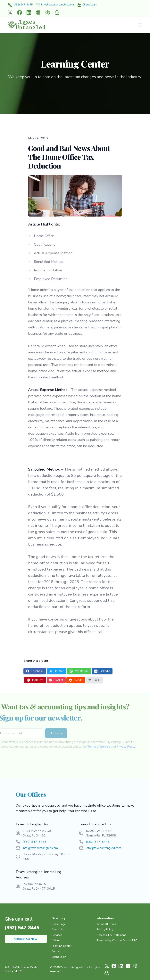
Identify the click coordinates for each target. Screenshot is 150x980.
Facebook (35, 671)
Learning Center (62, 946)
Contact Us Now (26, 939)
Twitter (56, 671)
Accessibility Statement (111, 935)
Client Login (59, 957)
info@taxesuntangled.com (40, 848)
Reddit (76, 680)
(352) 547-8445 (34, 842)
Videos (56, 940)
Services (57, 935)
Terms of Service (90, 747)
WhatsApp (79, 671)
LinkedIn (102, 671)
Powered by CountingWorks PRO (117, 940)
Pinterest (35, 680)
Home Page (59, 924)
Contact (56, 951)
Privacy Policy (117, 747)
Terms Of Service (107, 924)
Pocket (56, 680)
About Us (57, 930)
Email (94, 680)
